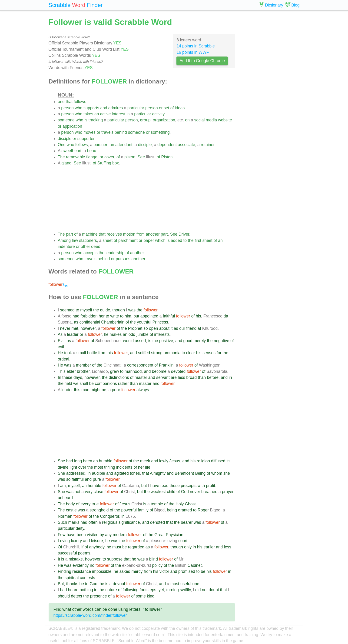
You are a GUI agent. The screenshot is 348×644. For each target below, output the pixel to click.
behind (121, 132)
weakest (158, 492)
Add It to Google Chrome (202, 61)
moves (89, 132)
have (155, 486)
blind (154, 559)
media (211, 120)
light (73, 467)
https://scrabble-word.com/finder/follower (90, 615)
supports (91, 108)
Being (200, 473)
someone (66, 120)
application (72, 126)
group (145, 120)
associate (186, 145)
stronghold (99, 510)
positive (166, 341)
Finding (65, 571)
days (78, 377)
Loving (64, 541)
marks (74, 522)
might (95, 390)
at (199, 328)
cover (109, 157)
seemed (67, 310)
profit (210, 486)
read (164, 486)
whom (217, 473)
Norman (65, 516)
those (175, 486)
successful (67, 553)
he (106, 334)
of (172, 108)
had (76, 316)
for (219, 353)
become (159, 371)
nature (111, 590)
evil (61, 347)
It (59, 559)
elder (71, 371)
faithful (169, 316)
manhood (133, 371)
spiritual (72, 578)
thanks (72, 584)
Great (159, 535)
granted (185, 510)
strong (157, 353)
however (88, 328)
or (161, 108)
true (95, 504)
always (143, 390)
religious (110, 522)
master (141, 377)
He (61, 353)
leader (73, 334)
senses (209, 353)
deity (80, 528)
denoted (158, 522)
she (227, 473)
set (166, 108)
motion (129, 234)
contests (87, 578)
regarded (136, 547)
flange (92, 157)
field (68, 384)
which (160, 240)
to (185, 240)
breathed (209, 492)
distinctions (119, 377)
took (68, 353)
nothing (86, 590)
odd (132, 334)
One (62, 145)
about (164, 328)
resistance (82, 571)
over (82, 467)
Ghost (190, 504)
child (171, 492)
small (81, 353)
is (86, 120)
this (77, 390)
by (102, 535)
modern (120, 535)
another (153, 234)
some (141, 596)
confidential (90, 322)
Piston (167, 157)
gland (66, 163)
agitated (121, 473)
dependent (167, 145)
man (85, 390)
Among (64, 240)
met (75, 328)
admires (116, 108)
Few (62, 535)
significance (129, 522)
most (99, 467)
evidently (81, 565)
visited (93, 535)
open (154, 328)
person (67, 108)
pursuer (100, 145)
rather (123, 384)
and (104, 108)
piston (130, 157)
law (75, 240)
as (76, 322)
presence (98, 596)
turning (172, 590)
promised (187, 571)
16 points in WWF (193, 52)
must (117, 547)
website (225, 120)
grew (114, 371)
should (64, 596)
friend (191, 328)
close (98, 492)
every (85, 504)
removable (76, 157)
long (78, 461)
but (136, 316)
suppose (115, 559)
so (146, 328)
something (160, 132)
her (102, 316)
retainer (208, 145)
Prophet (135, 328)
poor (116, 390)
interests (162, 334)
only (188, 547)
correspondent (140, 365)
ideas (180, 108)
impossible (102, 571)
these (67, 377)
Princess (160, 322)
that (69, 102)
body (70, 504)
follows (80, 102)
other (85, 247)
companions (106, 384)
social (199, 120)
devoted (178, 371)
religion (203, 461)
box (116, 163)
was (132, 310)
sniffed (144, 353)
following (130, 590)
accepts (91, 253)
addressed (76, 473)
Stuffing (104, 163)
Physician (174, 535)
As (60, 334)
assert (140, 341)
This (62, 371)
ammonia (172, 353)
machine (90, 234)
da (226, 316)
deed (96, 247)
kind (151, 596)
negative (222, 341)
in (128, 114)
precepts (189, 486)
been (88, 461)
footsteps (148, 590)
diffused (218, 461)
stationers (88, 240)
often (93, 522)
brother (83, 371)
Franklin (166, 365)
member (84, 365)
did (198, 590)
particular (136, 108)
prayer (228, 492)
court (183, 541)
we (76, 384)
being (172, 510)
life (148, 467)
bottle (92, 353)
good (188, 341)
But (61, 584)
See (141, 157)
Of (60, 547)
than (202, 377)
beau (92, 151)
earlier (209, 547)
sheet (108, 240)
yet (161, 590)
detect (76, 596)
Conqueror (109, 516)
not (77, 492)
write (115, 316)
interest (119, 114)
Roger (203, 510)
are (174, 377)
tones (135, 473)
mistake (76, 559)
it (172, 328)
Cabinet (195, 565)
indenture (66, 247)
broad (191, 377)
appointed (149, 316)
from (141, 234)
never (65, 328)
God (185, 492)
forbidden (89, 316)
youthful (144, 322)
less (181, 377)
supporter (86, 139)
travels (107, 132)
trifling (110, 467)
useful (186, 584)
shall (84, 384)
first (198, 240)
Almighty (158, 473)
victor (164, 571)
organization (164, 120)
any (108, 535)
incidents (124, 467)
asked (125, 571)
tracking (96, 120)
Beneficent (184, 473)
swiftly (185, 590)
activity (158, 114)
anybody (97, 547)
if (82, 547)
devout (119, 584)
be (92, 384)
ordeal (64, 359)
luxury (76, 541)
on (187, 120)
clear (191, 353)
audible (98, 473)
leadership (115, 253)
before (213, 377)
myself (86, 310)
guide (105, 310)
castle (71, 510)
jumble (143, 334)
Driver (184, 234)
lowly (164, 461)
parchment (128, 240)
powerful (129, 510)
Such (63, 522)
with (201, 486)
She (61, 461)
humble (106, 461)
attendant (124, 145)
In (60, 377)
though (119, 310)
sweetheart (71, 151)
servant (163, 377)
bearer (187, 522)
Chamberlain (113, 322)
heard (73, 590)
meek (145, 461)
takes (88, 114)
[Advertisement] (147, 199)
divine (63, 467)
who (79, 108)
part (70, 234)
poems (84, 553)
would (128, 341)
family (143, 510)
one (61, 102)
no (92, 565)
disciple (65, 139)
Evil (61, 341)
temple (157, 504)
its (229, 461)
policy (157, 565)
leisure (97, 541)
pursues (123, 259)
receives (114, 234)
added (177, 240)
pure (97, 479)
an (97, 114)
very (89, 492)
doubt (214, 590)
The (61, 157)
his (198, 316)
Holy (180, 504)
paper (149, 240)
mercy (137, 571)
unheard (65, 498)
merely (200, 341)
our (182, 328)
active (105, 114)
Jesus (175, 461)
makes (116, 334)
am (63, 486)
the (191, 240)
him (128, 316)
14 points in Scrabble (196, 46)
